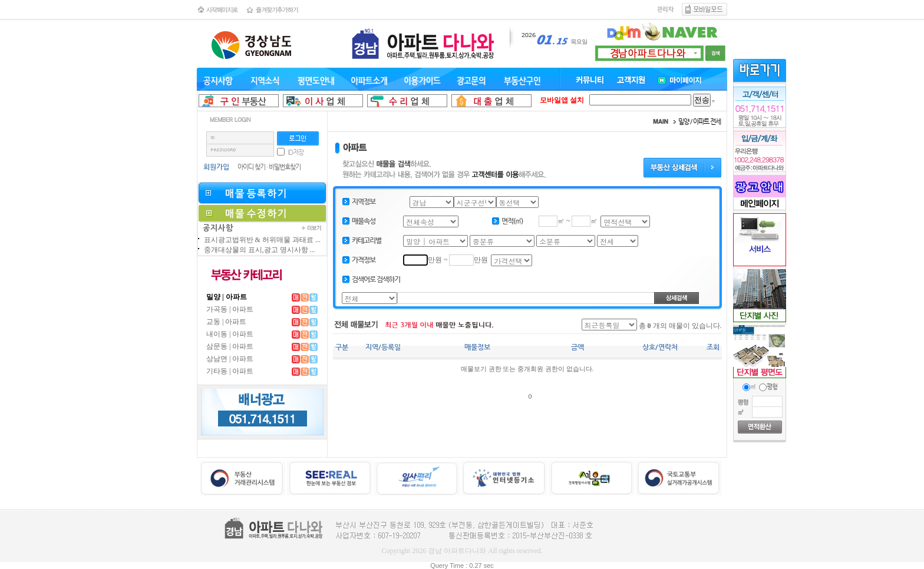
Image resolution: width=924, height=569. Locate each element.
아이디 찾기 (251, 167)
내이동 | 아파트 (230, 334)
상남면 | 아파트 (230, 359)
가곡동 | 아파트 (230, 309)
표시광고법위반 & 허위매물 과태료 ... (262, 240)
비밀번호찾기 (285, 167)
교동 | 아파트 (226, 322)
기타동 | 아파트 (230, 371)
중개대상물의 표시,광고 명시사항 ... (260, 250)
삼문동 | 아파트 (230, 346)
